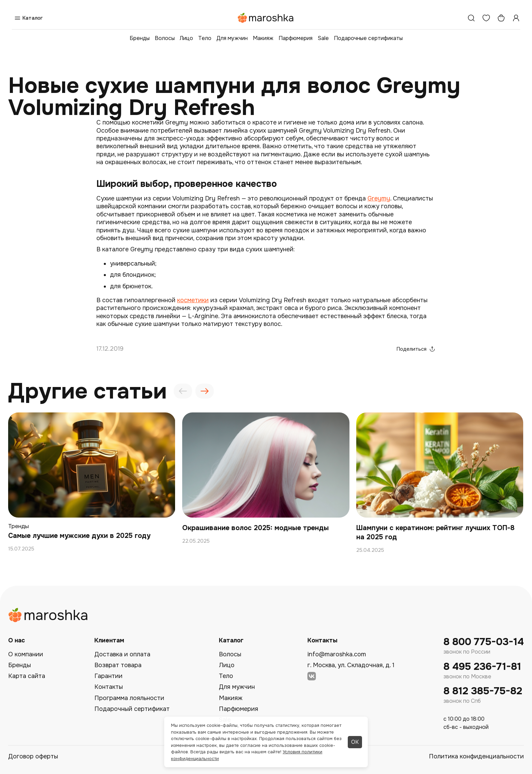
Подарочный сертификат (132, 709)
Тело (205, 38)
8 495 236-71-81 (482, 667)
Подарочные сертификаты (368, 38)
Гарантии (108, 676)
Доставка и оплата (122, 654)
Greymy (379, 198)
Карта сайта (27, 676)
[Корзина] (501, 18)
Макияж (263, 38)
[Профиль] (516, 18)
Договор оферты (33, 756)
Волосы (165, 38)
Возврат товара (118, 665)
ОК (355, 742)
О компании (26, 654)
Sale (323, 38)
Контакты (109, 687)
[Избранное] (486, 18)
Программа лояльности (129, 698)
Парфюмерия (296, 38)
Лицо (186, 38)
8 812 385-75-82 (483, 691)
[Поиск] (471, 18)
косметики (193, 300)
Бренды (140, 38)
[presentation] (183, 391)
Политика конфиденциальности (476, 756)
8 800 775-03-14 (484, 642)
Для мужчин (232, 38)
